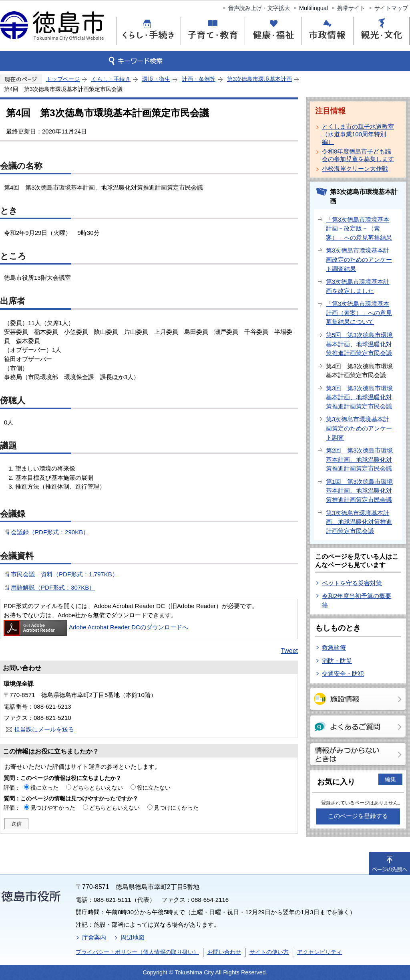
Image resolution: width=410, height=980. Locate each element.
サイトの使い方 (269, 952)
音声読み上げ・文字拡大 (259, 8)
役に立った (44, 788)
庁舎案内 (94, 937)
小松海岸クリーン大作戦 (355, 169)
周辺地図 (133, 937)
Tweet (289, 651)
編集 (390, 779)
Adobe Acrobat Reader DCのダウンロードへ (96, 627)
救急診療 (334, 648)
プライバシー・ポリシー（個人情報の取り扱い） (137, 952)
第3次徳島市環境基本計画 (259, 79)
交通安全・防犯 (343, 674)
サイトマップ (391, 8)
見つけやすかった (53, 808)
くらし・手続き (111, 79)
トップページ (63, 79)
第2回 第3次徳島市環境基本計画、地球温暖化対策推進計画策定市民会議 (359, 459)
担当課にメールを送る (44, 729)
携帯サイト (351, 8)
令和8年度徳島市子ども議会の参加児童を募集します (358, 155)
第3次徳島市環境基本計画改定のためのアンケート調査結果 (359, 259)
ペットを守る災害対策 (352, 583)
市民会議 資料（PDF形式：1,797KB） (64, 574)
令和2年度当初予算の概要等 (357, 600)
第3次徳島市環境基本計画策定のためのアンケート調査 (359, 428)
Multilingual (314, 8)
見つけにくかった (176, 808)
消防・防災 (337, 661)
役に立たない (154, 788)
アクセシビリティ (320, 952)
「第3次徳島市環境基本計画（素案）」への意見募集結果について (359, 313)
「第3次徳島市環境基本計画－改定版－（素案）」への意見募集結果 (359, 228)
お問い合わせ (224, 952)
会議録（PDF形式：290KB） (50, 532)
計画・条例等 (199, 79)
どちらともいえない (98, 788)
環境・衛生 (156, 79)
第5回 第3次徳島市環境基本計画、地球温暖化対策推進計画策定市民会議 (359, 344)
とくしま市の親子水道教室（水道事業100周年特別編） (358, 134)
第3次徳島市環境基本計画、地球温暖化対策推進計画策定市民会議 (359, 522)
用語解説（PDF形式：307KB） (53, 587)
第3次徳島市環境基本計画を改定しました (358, 286)
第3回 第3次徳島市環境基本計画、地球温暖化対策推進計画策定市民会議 (359, 397)
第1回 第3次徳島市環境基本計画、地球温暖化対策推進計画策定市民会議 (359, 491)
